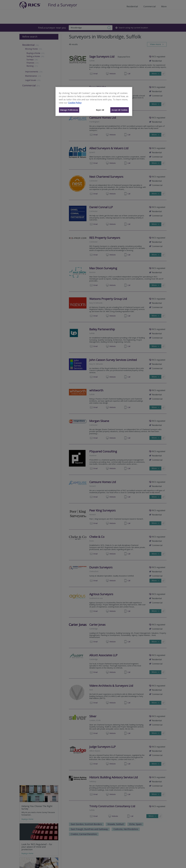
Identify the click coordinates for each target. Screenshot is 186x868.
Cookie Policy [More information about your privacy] (75, 103)
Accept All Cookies (120, 110)
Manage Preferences (69, 110)
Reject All (100, 110)
